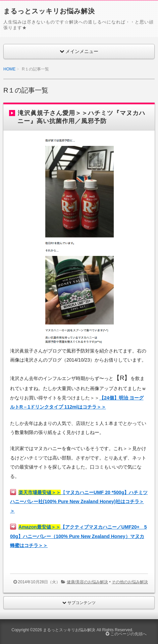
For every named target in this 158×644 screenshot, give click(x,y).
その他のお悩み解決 (130, 582)
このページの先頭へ (126, 634)
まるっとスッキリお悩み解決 (49, 11)
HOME (9, 69)
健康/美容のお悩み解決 (87, 582)
